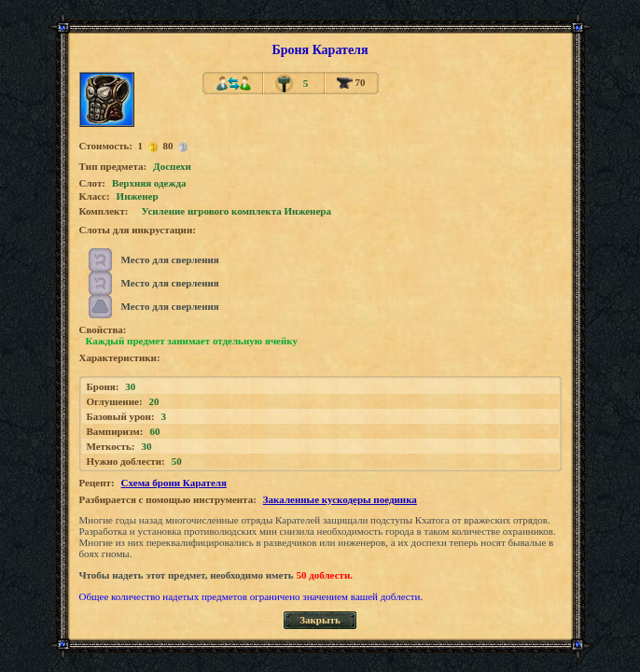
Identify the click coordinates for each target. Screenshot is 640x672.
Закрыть (320, 620)
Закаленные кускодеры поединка (340, 499)
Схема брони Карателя (174, 483)
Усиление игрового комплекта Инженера (237, 211)
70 (351, 82)
